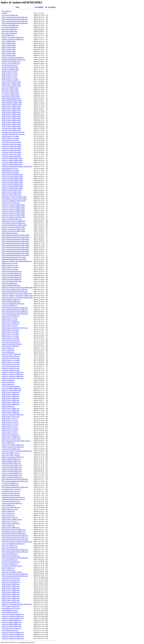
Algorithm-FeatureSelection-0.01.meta (13, 132)
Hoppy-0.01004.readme (9, 51)
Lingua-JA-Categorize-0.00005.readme (13, 213)
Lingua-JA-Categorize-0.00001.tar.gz (13, 618)
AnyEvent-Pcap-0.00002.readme (11, 130)
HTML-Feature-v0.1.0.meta (10, 269)
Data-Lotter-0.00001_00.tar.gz (11, 455)
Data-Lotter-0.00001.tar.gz (10, 546)
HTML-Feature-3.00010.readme (11, 124)
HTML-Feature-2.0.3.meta (10, 326)
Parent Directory (7, 11)
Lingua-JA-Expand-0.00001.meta (12, 219)
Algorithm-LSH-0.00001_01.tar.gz (12, 572)
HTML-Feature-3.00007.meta (11, 411)
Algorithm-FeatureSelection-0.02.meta (13, 134)
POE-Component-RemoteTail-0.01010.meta (15, 314)
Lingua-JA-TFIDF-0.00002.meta (11, 354)
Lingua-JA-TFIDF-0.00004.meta (11, 390)
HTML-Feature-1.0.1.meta (10, 263)
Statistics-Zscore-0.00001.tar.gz (11, 437)
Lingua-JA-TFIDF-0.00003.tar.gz (12, 624)
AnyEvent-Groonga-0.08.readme (11, 156)
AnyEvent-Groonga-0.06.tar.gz (11, 582)
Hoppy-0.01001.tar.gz (8, 513)
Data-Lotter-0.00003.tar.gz (10, 554)
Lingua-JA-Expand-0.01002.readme (12, 189)
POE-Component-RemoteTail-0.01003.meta (15, 21)
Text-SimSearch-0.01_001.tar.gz (11, 489)
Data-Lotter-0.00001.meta (9, 29)
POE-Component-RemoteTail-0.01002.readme (15, 237)
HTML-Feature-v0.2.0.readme (11, 364)
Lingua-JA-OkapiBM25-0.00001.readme (14, 201)
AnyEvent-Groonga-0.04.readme (11, 148)
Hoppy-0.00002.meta (8, 352)
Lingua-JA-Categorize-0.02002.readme (13, 217)
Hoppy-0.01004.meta (8, 350)
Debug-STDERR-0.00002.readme (12, 102)
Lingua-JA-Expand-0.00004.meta (12, 275)
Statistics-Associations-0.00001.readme (13, 227)
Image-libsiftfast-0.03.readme (10, 173)
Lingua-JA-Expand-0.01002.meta (12, 344)
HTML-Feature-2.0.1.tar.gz (10, 509)
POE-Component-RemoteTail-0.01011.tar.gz (15, 481)
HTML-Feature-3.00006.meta (11, 409)
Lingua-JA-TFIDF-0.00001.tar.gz (12, 626)
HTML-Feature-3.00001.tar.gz (11, 586)
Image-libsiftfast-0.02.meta (10, 168)
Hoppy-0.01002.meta (8, 348)
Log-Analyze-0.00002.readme (11, 96)
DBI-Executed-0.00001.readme (11, 98)
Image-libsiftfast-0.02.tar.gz (10, 610)
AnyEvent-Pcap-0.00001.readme (11, 128)
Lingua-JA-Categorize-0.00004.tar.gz (13, 632)
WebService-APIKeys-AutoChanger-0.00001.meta (17, 294)
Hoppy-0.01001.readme (9, 45)
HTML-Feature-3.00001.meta (11, 400)
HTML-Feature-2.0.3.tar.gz (10, 521)
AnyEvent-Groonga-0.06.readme (11, 152)
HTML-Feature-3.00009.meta (11, 396)
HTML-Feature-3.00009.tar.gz (11, 594)
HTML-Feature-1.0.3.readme (10, 330)
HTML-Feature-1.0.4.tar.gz (10, 431)
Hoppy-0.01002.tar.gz (8, 515)
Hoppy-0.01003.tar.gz (8, 525)
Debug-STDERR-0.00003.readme (12, 104)
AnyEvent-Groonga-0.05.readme (11, 150)
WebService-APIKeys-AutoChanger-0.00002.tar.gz (17, 451)
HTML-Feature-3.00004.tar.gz (11, 590)
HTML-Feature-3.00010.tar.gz (11, 596)
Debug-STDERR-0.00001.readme (12, 100)
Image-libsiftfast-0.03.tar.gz (10, 612)
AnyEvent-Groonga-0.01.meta (11, 366)
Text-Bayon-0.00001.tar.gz (10, 560)
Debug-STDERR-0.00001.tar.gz (11, 463)
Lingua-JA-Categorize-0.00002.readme (13, 207)
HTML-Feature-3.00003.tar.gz (11, 588)
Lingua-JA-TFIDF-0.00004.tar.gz (12, 622)
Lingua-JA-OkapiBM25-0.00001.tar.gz (13, 544)
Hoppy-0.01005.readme (9, 53)
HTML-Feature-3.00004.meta (11, 392)
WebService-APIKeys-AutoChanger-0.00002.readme (17, 298)
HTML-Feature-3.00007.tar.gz (11, 600)
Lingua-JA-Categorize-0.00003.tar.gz (13, 616)
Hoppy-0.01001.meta (8, 380)
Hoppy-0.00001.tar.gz (8, 570)
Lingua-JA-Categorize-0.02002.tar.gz (13, 638)
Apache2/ (5, 13)
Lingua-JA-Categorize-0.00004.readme (13, 211)
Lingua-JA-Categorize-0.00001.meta (13, 372)
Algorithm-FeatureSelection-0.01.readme (14, 257)
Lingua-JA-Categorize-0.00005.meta (13, 376)
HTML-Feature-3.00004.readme (11, 112)
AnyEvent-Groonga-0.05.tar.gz (11, 578)
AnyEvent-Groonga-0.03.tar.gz (11, 495)
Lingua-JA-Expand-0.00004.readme (12, 181)
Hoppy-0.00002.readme (9, 43)
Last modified (39, 7)
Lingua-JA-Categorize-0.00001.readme (13, 205)
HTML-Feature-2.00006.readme (11, 86)
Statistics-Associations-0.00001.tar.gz (13, 445)
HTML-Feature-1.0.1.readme (10, 336)
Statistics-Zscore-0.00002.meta (11, 64)
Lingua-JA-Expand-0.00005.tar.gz (12, 471)
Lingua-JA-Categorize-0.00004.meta (13, 374)
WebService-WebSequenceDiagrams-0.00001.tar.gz (17, 604)
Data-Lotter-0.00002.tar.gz (10, 548)
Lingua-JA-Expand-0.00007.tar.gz (12, 475)
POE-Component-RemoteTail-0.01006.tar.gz (15, 552)
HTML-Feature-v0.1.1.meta (10, 265)
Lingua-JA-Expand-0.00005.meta (12, 277)
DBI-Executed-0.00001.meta (10, 25)
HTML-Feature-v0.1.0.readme (11, 360)
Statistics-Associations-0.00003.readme (13, 231)
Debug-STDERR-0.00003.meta (11, 285)
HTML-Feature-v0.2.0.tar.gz (10, 429)
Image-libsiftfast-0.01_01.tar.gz (11, 608)
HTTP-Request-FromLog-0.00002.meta (13, 223)
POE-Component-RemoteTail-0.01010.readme (15, 253)
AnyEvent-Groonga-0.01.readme (11, 142)
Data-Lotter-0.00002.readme (10, 90)
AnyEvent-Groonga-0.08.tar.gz (11, 507)
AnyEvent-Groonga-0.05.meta (11, 356)
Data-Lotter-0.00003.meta (9, 33)
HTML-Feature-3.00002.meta (11, 402)
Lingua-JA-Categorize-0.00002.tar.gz (13, 614)
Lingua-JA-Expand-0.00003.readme (12, 179)
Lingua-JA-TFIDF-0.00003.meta (11, 388)
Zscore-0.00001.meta (8, 35)
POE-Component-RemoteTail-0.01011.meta (15, 292)
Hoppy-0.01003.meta (8, 406)
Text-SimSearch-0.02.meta (10, 66)
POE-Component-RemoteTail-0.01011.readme (15, 255)
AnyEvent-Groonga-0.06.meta (11, 358)
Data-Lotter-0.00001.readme (10, 88)
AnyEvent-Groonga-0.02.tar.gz (11, 493)
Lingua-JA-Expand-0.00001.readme (12, 175)
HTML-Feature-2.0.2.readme (10, 138)
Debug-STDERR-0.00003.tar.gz (11, 461)
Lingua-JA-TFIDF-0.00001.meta (11, 195)
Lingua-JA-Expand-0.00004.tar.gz (12, 469)
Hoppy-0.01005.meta (8, 382)
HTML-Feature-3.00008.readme (11, 120)
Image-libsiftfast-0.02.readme (10, 170)
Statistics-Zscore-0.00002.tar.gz (11, 439)
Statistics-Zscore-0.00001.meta (11, 62)
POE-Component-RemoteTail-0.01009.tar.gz (15, 574)
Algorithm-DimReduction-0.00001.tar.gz (14, 534)
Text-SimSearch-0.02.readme (10, 140)
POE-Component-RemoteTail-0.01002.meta (15, 19)
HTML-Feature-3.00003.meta (11, 404)
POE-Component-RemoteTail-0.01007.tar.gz (15, 487)
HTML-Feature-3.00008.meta (11, 413)
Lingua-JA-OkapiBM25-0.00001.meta (13, 304)
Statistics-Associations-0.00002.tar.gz (13, 447)
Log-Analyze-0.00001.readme (11, 94)
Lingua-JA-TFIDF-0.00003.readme (12, 162)
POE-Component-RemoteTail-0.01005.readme (15, 243)
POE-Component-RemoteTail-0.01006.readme (15, 245)
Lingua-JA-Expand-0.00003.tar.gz (12, 467)
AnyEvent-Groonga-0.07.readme (11, 154)
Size (46, 7)
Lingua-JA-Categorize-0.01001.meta (13, 378)
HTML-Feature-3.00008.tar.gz (11, 602)
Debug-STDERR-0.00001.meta (11, 300)
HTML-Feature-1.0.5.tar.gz (10, 433)
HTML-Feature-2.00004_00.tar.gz (12, 519)
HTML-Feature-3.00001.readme (11, 106)
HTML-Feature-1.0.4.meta (10, 76)
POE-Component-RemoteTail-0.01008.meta (15, 289)
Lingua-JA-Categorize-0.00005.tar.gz (13, 634)
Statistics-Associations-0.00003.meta (13, 58)
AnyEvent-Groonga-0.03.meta (11, 370)
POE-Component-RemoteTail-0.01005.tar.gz (15, 550)
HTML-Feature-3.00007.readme (11, 118)
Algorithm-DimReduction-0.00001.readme (14, 225)
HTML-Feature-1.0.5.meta (10, 78)
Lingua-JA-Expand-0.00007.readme (12, 187)
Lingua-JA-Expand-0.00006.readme (12, 185)
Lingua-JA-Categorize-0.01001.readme (13, 215)
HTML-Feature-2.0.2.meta (10, 320)
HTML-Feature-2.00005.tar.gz (11, 528)
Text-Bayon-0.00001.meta (9, 306)
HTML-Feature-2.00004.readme (11, 82)
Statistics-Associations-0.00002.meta (13, 39)
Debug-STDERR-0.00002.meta (11, 302)
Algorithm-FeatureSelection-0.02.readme (14, 259)
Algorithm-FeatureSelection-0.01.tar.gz (13, 497)
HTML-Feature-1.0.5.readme (10, 334)
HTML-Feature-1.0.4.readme (10, 332)
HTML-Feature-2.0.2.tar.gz (10, 517)
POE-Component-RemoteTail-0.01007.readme (15, 247)
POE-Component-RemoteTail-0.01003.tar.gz (15, 540)
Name (18, 7)
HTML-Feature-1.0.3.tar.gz (10, 427)
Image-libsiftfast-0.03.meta (10, 233)
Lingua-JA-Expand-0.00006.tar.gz (12, 477)
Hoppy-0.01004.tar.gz (8, 511)
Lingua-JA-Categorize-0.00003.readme (13, 209)
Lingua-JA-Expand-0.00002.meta (12, 271)
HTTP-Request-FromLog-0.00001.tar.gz (14, 532)
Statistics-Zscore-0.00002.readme (12, 193)
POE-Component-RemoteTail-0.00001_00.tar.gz (16, 441)
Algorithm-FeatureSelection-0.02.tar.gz (13, 499)
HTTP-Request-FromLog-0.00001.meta (13, 221)
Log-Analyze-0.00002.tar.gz (10, 485)
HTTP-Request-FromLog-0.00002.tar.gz (14, 530)
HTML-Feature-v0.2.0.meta (10, 267)
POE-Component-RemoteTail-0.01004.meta (15, 23)
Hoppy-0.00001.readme (9, 41)
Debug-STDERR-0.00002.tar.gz (11, 459)
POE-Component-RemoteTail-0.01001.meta (15, 17)
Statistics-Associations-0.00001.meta (13, 37)
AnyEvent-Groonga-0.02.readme (11, 144)
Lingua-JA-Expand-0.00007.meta (12, 281)
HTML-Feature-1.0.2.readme (10, 338)
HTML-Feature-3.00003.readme (11, 110)
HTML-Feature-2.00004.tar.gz (11, 523)
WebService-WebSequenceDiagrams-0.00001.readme (17, 287)
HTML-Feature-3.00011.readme (11, 126)
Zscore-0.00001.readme (9, 56)
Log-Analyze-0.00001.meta (10, 15)
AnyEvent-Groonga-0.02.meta (11, 368)
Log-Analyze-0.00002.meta (10, 27)
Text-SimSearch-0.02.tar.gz (10, 630)
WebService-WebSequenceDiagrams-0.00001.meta (17, 166)
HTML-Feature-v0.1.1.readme (11, 362)
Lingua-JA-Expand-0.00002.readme (12, 177)
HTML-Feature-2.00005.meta (11, 324)
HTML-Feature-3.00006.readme (11, 116)
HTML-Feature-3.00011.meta (10, 417)
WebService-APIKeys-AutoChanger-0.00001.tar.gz (17, 542)
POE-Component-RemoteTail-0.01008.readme (15, 249)
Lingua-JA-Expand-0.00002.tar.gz (12, 473)
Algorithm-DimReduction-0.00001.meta (14, 60)
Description (52, 7)
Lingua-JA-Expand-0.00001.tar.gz (12, 465)
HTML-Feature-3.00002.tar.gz (11, 584)
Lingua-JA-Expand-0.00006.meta (12, 279)
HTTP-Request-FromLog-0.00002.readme (14, 199)
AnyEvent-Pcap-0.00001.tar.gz (11, 449)
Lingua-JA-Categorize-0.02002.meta (13, 415)
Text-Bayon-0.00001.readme (10, 68)
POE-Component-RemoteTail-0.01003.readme (15, 239)
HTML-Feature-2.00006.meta (11, 346)
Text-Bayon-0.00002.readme (10, 70)
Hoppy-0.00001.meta (8, 384)
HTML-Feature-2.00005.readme (11, 84)
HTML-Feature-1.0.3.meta (10, 74)
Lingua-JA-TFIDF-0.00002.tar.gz (12, 620)
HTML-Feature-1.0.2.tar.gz (10, 419)
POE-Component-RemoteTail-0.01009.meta (15, 312)
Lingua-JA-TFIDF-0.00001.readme (12, 158)
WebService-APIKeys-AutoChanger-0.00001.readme (17, 296)
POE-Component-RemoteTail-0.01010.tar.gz (15, 558)
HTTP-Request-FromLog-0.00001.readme (14, 197)
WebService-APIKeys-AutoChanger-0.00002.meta (17, 261)
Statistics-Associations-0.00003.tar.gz (13, 457)
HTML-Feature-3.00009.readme (11, 122)
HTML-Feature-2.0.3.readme (10, 80)
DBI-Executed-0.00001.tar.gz (10, 435)
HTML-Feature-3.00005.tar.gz (11, 592)
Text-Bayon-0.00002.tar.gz (10, 564)
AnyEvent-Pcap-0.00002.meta (11, 316)
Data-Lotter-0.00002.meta (9, 31)
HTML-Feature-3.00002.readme (11, 108)
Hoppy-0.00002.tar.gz (8, 505)
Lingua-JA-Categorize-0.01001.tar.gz (13, 636)
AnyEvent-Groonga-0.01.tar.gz (11, 491)
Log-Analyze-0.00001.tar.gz (10, 483)
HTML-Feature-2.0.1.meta (10, 318)
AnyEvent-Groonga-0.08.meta (11, 342)
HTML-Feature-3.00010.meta (11, 398)
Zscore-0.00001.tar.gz (8, 443)
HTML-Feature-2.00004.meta (11, 322)
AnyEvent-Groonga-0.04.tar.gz (11, 501)
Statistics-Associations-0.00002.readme (13, 229)
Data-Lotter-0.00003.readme (10, 92)
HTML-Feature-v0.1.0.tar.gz (10, 423)
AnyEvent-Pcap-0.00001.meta (11, 203)
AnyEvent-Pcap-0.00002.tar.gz (11, 562)
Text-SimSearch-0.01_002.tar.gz (11, 628)
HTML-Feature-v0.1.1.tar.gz (10, 425)
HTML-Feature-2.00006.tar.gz (11, 556)
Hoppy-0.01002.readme (9, 47)
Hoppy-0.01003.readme (9, 49)
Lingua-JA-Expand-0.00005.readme (12, 183)
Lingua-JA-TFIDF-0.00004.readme (12, 164)
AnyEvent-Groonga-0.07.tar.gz (11, 580)
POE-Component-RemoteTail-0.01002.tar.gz (15, 536)
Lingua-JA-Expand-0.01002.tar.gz (12, 503)
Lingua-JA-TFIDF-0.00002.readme (12, 160)
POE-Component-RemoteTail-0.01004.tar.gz (15, 576)
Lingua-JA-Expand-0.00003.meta (12, 273)
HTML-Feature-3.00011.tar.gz (11, 606)
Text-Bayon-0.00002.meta (9, 283)
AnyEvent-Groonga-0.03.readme (11, 146)
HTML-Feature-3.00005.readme (11, 114)
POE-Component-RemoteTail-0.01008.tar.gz (15, 479)
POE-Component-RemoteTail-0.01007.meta (15, 328)
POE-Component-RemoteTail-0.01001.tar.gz (15, 538)
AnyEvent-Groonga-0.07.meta (11, 340)
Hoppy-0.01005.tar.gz (8, 568)
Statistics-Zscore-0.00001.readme (12, 191)
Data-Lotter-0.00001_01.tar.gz (11, 453)
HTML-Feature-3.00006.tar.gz (11, 598)
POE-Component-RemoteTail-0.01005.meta (15, 308)
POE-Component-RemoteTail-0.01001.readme (15, 235)
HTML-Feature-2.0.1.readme (10, 136)
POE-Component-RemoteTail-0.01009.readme (15, 251)
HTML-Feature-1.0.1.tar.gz (10, 421)
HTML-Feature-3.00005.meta (11, 394)
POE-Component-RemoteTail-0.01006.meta (15, 310)
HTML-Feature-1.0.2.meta (10, 72)
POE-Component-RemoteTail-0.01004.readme (15, 241)
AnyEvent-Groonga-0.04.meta (11, 386)
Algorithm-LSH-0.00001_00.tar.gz (12, 566)
